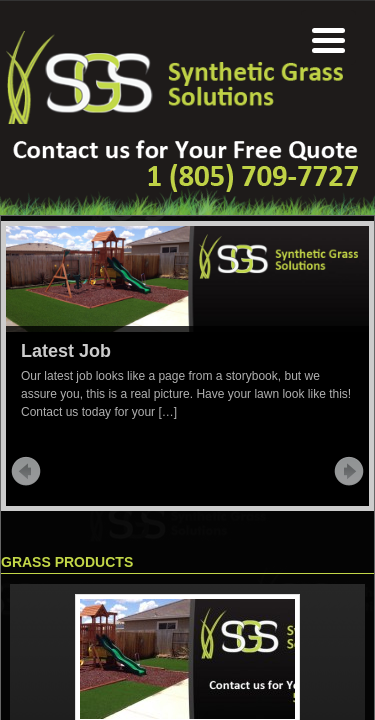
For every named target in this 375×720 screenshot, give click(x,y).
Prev (26, 471)
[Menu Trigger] (328, 37)
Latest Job (66, 351)
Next (349, 471)
